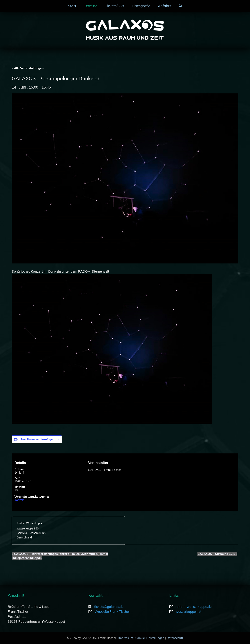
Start (72, 6)
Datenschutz (175, 638)
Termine (91, 6)
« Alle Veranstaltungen (28, 68)
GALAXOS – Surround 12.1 (217, 554)
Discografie (141, 6)
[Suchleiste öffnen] (180, 6)
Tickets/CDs (115, 6)
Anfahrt (164, 6)
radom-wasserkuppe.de (193, 607)
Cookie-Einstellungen (150, 638)
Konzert (19, 500)
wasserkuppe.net (188, 611)
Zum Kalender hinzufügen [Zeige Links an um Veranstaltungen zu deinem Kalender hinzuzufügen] (37, 439)
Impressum (126, 638)
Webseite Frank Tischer (112, 611)
